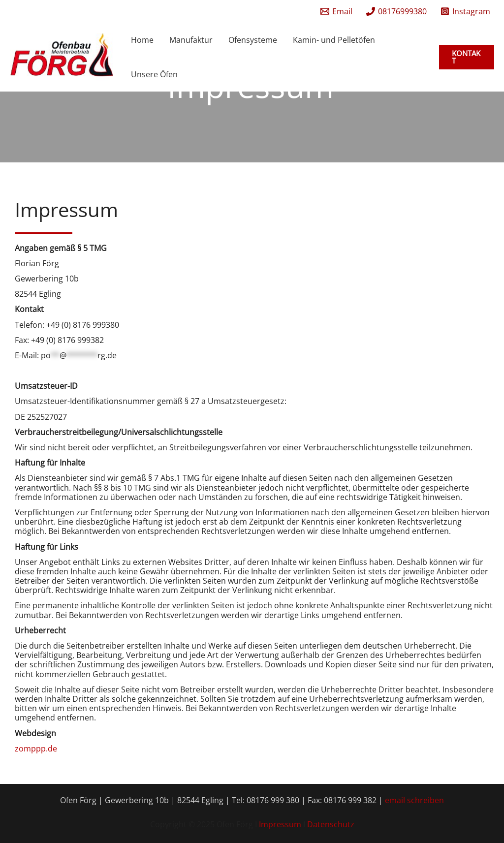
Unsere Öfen (154, 74)
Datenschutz (331, 824)
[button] (467, 57)
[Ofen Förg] (62, 56)
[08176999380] (396, 11)
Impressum (281, 824)
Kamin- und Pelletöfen (334, 40)
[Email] (336, 11)
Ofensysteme (253, 40)
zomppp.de (36, 749)
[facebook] (305, 11)
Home (142, 40)
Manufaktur (191, 40)
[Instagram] (465, 11)
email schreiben (414, 800)
